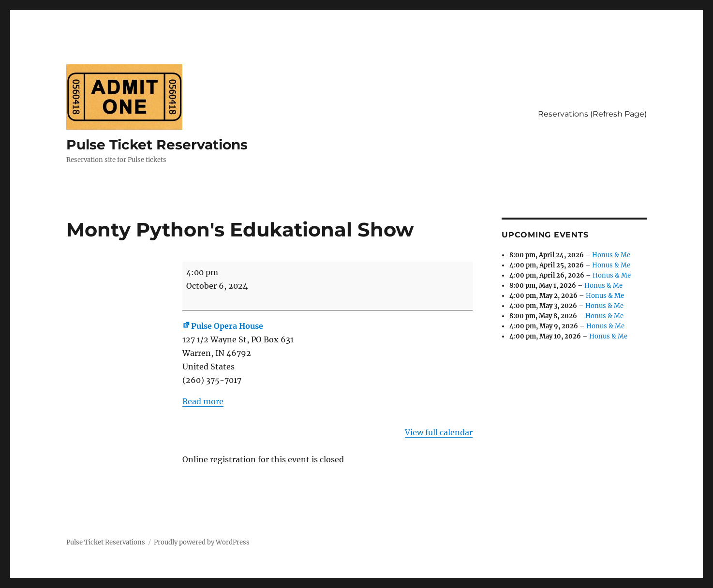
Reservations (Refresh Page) (592, 114)
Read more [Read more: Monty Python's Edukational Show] (203, 401)
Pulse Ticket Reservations (157, 145)
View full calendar (439, 432)
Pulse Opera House (223, 326)
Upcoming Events (545, 235)
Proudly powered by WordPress (202, 542)
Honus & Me (611, 255)
